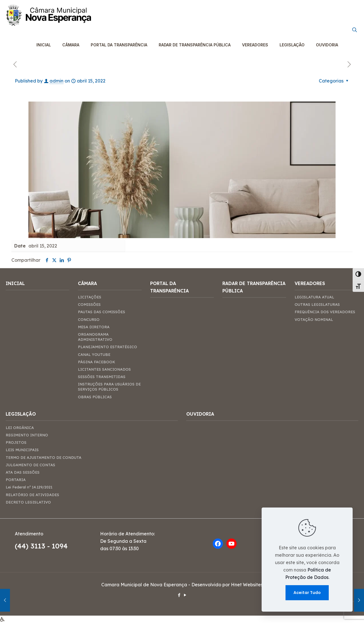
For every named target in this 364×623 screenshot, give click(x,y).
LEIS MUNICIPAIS (22, 450)
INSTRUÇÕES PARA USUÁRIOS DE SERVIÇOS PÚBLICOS (109, 387)
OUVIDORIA (200, 414)
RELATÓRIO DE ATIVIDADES (32, 495)
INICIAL (15, 283)
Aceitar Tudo (307, 593)
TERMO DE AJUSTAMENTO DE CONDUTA (44, 457)
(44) (23, 546)
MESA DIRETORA (94, 327)
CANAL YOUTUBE (94, 354)
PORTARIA (16, 480)
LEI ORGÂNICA (20, 428)
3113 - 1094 (49, 546)
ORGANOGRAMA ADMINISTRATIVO (95, 337)
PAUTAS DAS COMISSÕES (102, 312)
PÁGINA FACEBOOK (97, 362)
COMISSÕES (89, 304)
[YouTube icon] (185, 595)
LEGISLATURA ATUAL (314, 297)
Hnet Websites (247, 585)
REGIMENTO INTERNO (27, 435)
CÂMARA (87, 283)
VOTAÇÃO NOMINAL (314, 319)
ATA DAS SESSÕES (23, 472)
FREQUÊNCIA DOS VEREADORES (325, 312)
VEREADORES (310, 283)
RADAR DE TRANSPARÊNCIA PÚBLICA (254, 287)
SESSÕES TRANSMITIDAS (102, 377)
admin (56, 81)
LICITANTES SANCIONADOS (104, 369)
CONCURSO (89, 319)
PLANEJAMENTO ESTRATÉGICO (107, 347)
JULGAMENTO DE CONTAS (30, 465)
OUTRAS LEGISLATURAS (317, 304)
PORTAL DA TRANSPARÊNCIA (169, 287)
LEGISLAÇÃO (21, 414)
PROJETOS (16, 442)
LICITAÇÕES (90, 297)
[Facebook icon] (179, 595)
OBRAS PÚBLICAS (95, 397)
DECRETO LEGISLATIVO (28, 502)
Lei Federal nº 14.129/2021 (29, 487)
